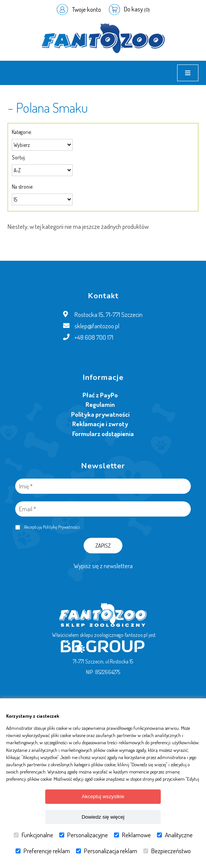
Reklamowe (132, 835)
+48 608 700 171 (94, 337)
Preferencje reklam (43, 851)
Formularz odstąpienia (103, 434)
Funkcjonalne (33, 835)
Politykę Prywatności (61, 527)
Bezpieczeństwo (167, 851)
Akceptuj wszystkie (103, 796)
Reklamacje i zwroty (100, 424)
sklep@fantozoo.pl (97, 326)
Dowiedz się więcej (103, 817)
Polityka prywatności (100, 414)
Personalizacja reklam (107, 851)
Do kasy (137, 9)
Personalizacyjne (84, 835)
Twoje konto (86, 9)
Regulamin (100, 404)
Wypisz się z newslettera (103, 566)
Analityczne (175, 835)
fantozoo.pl (136, 635)
